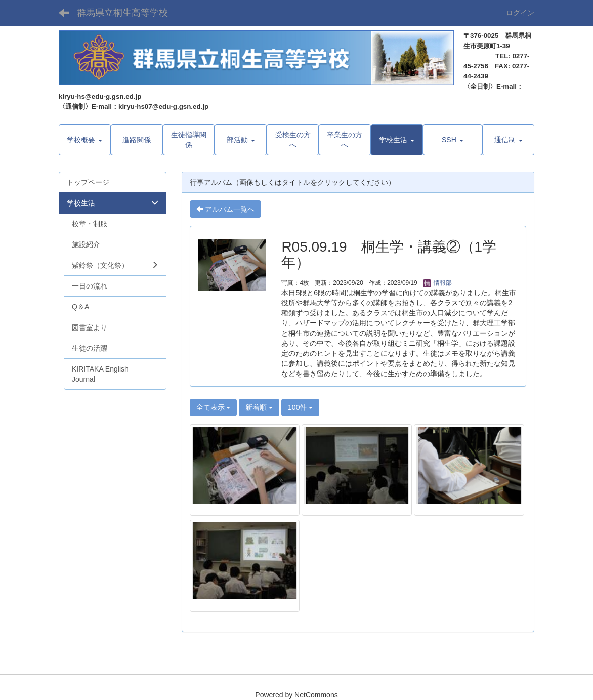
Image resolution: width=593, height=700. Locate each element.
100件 (300, 407)
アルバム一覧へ (226, 209)
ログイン (520, 13)
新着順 (259, 407)
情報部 (437, 283)
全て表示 (214, 407)
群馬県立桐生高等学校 (122, 13)
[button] (397, 140)
